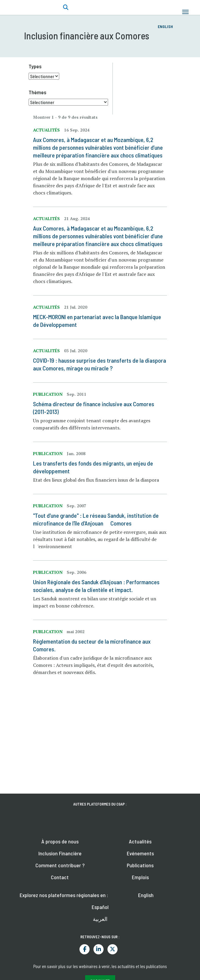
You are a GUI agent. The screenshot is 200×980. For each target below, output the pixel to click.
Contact (60, 877)
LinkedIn (99, 949)
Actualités (140, 841)
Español (100, 907)
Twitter (112, 949)
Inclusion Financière (60, 853)
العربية (100, 919)
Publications (140, 865)
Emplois (140, 877)
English (165, 26)
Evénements (140, 853)
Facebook (85, 949)
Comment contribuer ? (60, 865)
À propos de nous (60, 841)
